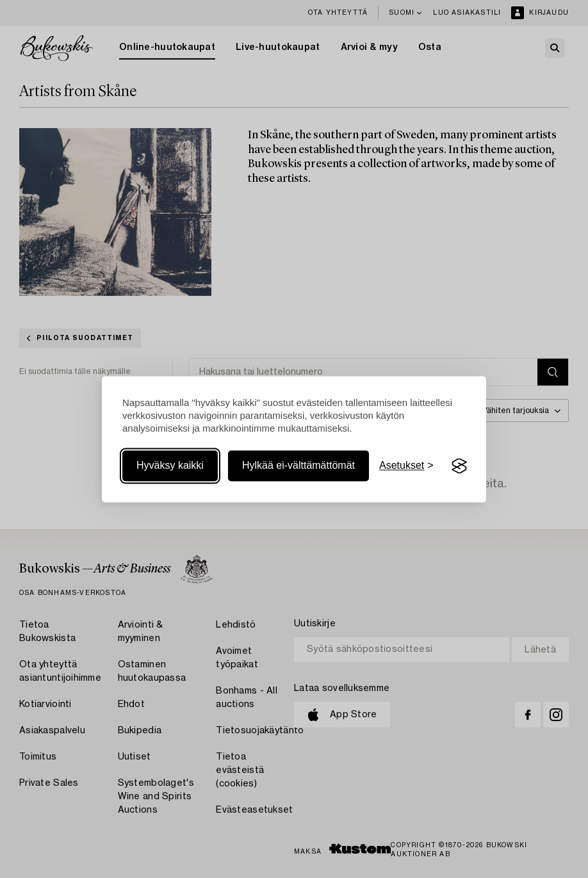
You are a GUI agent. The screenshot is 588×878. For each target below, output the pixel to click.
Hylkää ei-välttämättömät (298, 466)
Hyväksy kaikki (170, 466)
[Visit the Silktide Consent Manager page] (459, 466)
